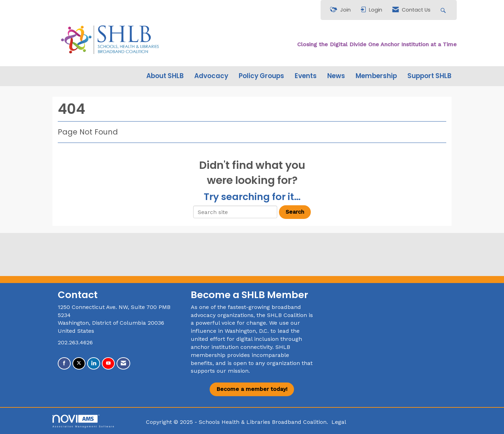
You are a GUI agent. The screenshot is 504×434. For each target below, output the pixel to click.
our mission (233, 371)
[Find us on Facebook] (64, 363)
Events (306, 76)
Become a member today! (252, 389)
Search (295, 212)
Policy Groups (261, 76)
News (336, 76)
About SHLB (165, 76)
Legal (339, 422)
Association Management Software (84, 421)
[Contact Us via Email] (123, 363)
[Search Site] (444, 10)
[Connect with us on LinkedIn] (94, 363)
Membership (376, 76)
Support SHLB (429, 76)
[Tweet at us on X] (79, 363)
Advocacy (211, 76)
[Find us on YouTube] (108, 363)
